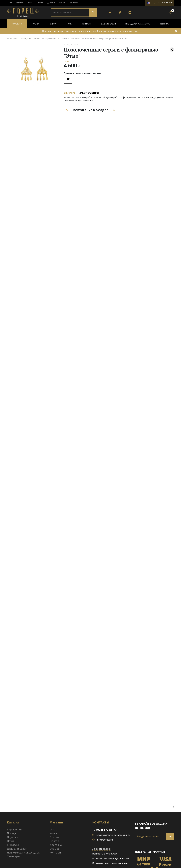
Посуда (36, 24)
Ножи (70, 24)
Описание (70, 93)
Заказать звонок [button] (102, 849)
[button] (163, 3)
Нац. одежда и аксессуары (138, 24)
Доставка (51, 3)
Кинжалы (87, 24)
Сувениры (165, 24)
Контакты (74, 3)
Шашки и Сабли (108, 24)
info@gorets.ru (105, 840)
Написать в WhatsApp (105, 854)
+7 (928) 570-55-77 (104, 830)
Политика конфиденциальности (110, 858)
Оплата (40, 3)
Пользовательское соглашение (110, 863)
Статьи (30, 3)
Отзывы (62, 3)
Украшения (17, 24)
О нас (9, 3)
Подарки (53, 24)
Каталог (19, 3)
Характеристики (89, 93)
